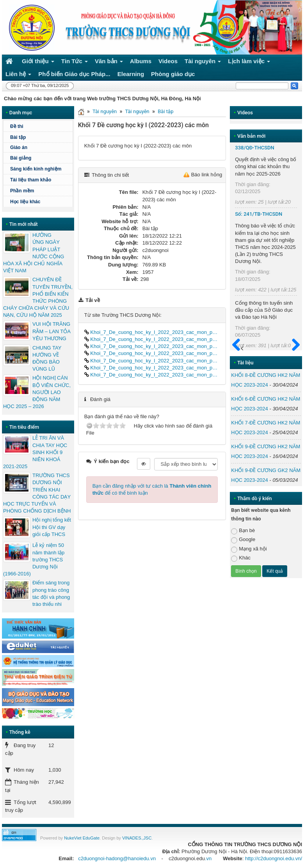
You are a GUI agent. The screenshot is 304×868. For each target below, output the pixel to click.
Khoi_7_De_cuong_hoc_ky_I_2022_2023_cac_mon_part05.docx (152, 361)
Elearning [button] (131, 74)
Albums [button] (141, 61)
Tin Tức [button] (75, 63)
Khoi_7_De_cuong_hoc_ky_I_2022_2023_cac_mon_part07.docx (152, 375)
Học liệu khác (25, 202)
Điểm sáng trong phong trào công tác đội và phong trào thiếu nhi (51, 593)
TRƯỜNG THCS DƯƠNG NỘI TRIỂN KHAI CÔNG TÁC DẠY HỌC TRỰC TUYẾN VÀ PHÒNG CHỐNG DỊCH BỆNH (37, 493)
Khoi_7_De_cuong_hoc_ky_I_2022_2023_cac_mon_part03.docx (152, 346)
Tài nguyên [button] (203, 63)
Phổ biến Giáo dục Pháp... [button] (74, 74)
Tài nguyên (105, 111)
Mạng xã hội (249, 549)
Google (243, 540)
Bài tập (165, 111)
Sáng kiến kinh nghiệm (36, 169)
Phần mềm (22, 191)
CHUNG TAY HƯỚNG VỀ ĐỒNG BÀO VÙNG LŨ (47, 359)
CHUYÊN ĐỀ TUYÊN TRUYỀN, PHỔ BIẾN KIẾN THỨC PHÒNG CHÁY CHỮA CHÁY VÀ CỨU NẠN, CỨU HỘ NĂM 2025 (38, 297)
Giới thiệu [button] (38, 63)
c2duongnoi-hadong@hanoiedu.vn (117, 858)
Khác (241, 558)
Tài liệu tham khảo (31, 180)
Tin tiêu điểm (24, 427)
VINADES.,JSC (137, 838)
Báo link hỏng (207, 175)
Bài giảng (21, 158)
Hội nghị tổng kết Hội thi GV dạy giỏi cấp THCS (52, 527)
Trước (239, 349)
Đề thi (17, 126)
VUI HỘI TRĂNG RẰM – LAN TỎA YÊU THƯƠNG (51, 331)
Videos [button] (168, 61)
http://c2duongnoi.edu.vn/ (274, 858)
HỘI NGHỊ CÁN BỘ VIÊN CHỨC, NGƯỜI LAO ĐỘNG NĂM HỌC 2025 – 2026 (37, 392)
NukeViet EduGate (82, 838)
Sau (292, 345)
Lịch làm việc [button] (249, 63)
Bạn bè (243, 531)
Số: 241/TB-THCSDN (259, 214)
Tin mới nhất (24, 224)
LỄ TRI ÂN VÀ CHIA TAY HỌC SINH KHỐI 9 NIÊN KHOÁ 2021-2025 (35, 452)
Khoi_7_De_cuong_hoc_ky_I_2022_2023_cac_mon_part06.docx (152, 368)
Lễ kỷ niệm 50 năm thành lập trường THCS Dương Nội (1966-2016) (34, 559)
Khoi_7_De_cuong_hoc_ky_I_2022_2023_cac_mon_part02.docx (152, 339)
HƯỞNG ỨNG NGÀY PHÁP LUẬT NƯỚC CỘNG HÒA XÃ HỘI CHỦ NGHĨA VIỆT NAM (34, 253)
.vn (208, 858)
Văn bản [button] (109, 63)
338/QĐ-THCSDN (255, 148)
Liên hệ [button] (19, 75)
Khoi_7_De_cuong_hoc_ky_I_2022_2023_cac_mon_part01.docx (152, 332)
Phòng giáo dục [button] (173, 74)
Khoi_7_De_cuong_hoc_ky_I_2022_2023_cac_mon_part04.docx (152, 353)
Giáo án (19, 147)
